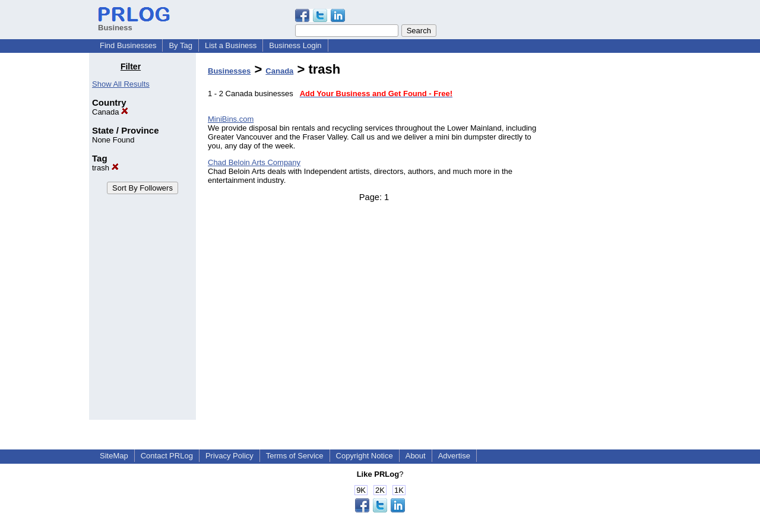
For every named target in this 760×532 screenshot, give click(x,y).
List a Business (231, 45)
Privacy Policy (229, 456)
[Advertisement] (610, 240)
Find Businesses (128, 45)
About (416, 456)
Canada (110, 112)
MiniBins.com (231, 119)
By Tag (180, 45)
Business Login (295, 45)
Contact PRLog (167, 456)
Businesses (229, 71)
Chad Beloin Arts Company (254, 162)
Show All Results (121, 84)
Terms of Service (295, 456)
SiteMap (114, 456)
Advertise (454, 456)
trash (105, 168)
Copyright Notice (365, 456)
